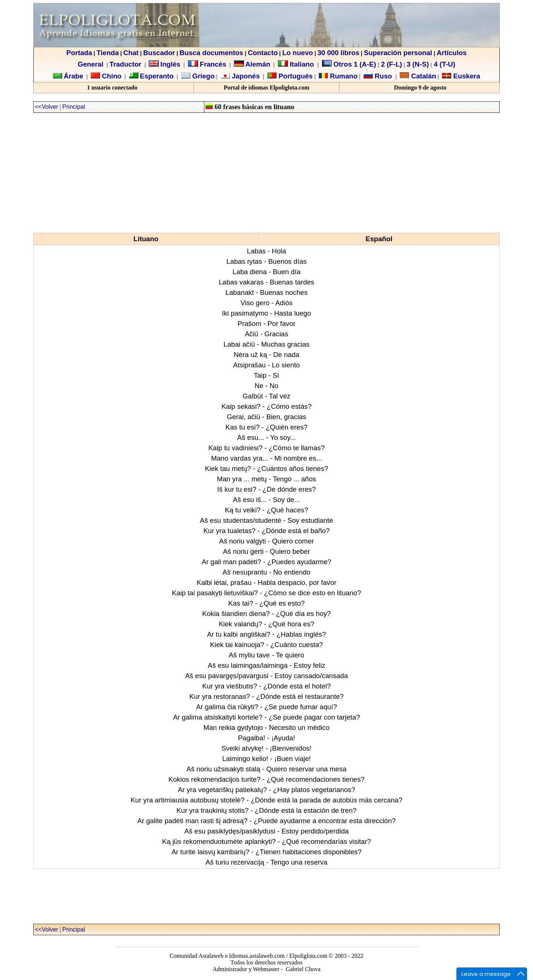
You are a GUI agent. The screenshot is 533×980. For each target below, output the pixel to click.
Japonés (245, 76)
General (90, 64)
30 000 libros (338, 53)
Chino (111, 76)
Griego (202, 76)
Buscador (159, 53)
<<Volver (46, 107)
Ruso (382, 76)
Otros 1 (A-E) (349, 64)
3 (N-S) (418, 64)
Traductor (125, 64)
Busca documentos (211, 53)
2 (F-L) (390, 64)
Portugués (294, 76)
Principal (73, 107)
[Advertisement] (266, 173)
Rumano (343, 76)
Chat (131, 53)
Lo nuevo (298, 53)
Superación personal (398, 53)
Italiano (297, 64)
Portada (79, 53)
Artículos (452, 53)
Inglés (170, 64)
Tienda (108, 53)
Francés (207, 64)
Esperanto (157, 76)
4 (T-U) (444, 64)
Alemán (258, 64)
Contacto (263, 53)
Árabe (73, 76)
